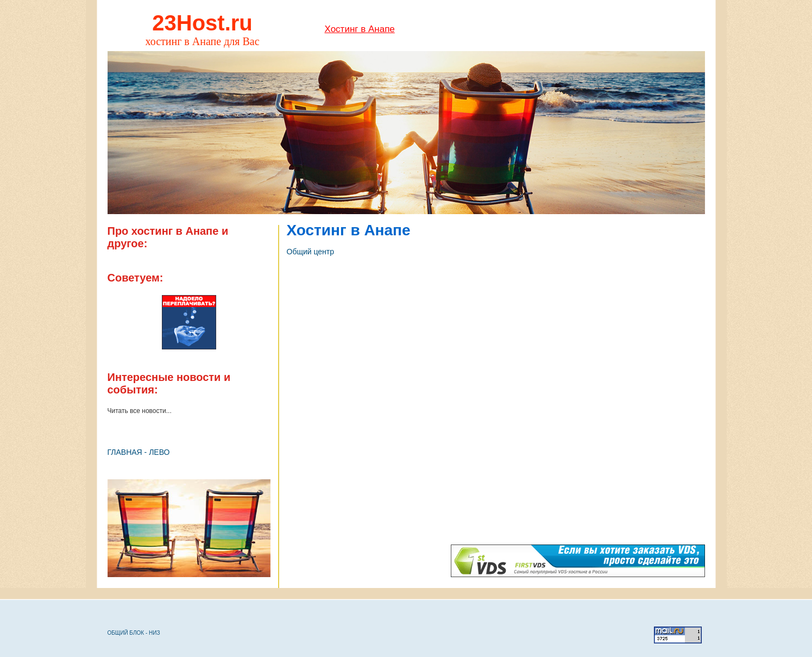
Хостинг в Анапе (360, 29)
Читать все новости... (140, 411)
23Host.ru (202, 23)
